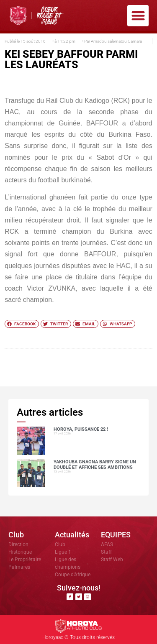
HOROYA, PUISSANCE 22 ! (81, 429)
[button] (138, 16)
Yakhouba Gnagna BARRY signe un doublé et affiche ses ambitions (95, 465)
